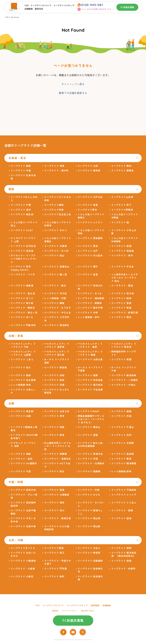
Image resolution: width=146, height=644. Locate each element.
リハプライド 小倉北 (22, 577)
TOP (27, 5)
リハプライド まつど (22, 298)
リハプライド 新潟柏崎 (124, 375)
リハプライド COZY (22, 230)
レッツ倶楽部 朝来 (121, 471)
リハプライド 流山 (54, 256)
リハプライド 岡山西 (89, 526)
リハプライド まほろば (57, 411)
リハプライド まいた (22, 317)
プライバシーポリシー (70, 611)
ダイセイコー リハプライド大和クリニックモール (24, 259)
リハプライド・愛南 (122, 511)
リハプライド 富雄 (88, 435)
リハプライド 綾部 (121, 411)
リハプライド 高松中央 (23, 490)
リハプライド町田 (54, 210)
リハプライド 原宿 (121, 246)
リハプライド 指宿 (121, 561)
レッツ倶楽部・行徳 (55, 298)
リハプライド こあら (22, 360)
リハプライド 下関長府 (124, 490)
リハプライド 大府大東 (90, 360)
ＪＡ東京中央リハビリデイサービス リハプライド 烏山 (125, 278)
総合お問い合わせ (87, 611)
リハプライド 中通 (21, 171)
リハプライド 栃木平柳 (90, 308)
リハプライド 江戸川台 (90, 197)
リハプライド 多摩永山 (57, 267)
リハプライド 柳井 (54, 503)
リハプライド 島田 (54, 380)
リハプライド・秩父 (55, 286)
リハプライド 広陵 (21, 416)
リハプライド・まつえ (90, 293)
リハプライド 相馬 (54, 166)
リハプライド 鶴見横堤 (124, 463)
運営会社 (39, 9)
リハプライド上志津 (122, 197)
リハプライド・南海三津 (58, 518)
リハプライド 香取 (121, 303)
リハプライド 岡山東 (89, 518)
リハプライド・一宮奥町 (125, 380)
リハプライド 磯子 (88, 267)
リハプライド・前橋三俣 (125, 313)
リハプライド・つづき (23, 275)
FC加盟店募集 (128, 7)
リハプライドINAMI (88, 411)
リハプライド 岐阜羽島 (90, 380)
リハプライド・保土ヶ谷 (24, 313)
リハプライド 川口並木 (90, 256)
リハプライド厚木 (87, 210)
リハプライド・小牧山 (123, 385)
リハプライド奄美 (54, 548)
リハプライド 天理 (88, 459)
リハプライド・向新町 (123, 569)
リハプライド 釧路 (21, 166)
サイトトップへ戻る (73, 84)
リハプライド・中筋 (89, 490)
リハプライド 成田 (121, 298)
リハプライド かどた (89, 495)
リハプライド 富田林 (123, 454)
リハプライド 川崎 (88, 313)
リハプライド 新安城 (56, 368)
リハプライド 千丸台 (123, 267)
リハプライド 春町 (54, 577)
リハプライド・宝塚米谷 (58, 459)
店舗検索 (29, 9)
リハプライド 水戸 (88, 251)
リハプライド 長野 (88, 375)
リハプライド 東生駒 (22, 411)
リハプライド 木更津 (56, 246)
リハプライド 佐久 (21, 368)
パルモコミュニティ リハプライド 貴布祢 (124, 345)
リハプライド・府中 (122, 256)
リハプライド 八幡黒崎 (23, 561)
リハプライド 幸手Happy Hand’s (21, 268)
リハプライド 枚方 (54, 471)
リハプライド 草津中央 (90, 454)
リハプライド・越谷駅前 (91, 298)
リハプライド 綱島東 (22, 286)
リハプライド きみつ (56, 230)
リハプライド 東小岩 (22, 303)
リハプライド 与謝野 (123, 443)
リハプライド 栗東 (121, 459)
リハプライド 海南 (21, 454)
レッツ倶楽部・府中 (89, 317)
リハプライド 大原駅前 (57, 495)
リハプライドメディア (64, 5)
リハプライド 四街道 (123, 251)
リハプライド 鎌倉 (54, 303)
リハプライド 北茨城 (22, 251)
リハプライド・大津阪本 (91, 463)
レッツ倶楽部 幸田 (21, 385)
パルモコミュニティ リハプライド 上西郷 (23, 353)
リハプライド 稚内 (121, 166)
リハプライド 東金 (121, 308)
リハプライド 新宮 (54, 435)
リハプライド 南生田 (22, 214)
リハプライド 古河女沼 (23, 246)
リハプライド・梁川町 (56, 171)
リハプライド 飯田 (21, 375)
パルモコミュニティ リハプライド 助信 (90, 353)
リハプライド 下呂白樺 (90, 390)
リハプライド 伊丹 (54, 416)
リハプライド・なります (58, 308)
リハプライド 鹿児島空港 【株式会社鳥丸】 (124, 554)
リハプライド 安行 (21, 210)
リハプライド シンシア (124, 495)
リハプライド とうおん (124, 503)
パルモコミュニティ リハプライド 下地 (23, 345)
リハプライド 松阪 (54, 427)
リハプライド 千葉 (21, 205)
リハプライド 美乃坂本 (90, 385)
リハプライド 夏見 (88, 246)
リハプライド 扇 (120, 222)
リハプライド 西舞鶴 (89, 471)
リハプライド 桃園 (121, 360)
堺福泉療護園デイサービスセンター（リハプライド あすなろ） (91, 419)
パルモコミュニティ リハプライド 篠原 (90, 345)
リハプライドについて (41, 5)
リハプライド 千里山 (123, 427)
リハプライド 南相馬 (89, 171)
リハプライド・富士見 (23, 293)
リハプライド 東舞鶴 (56, 454)
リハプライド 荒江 (54, 553)
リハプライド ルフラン (90, 222)
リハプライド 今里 (21, 471)
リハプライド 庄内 (121, 435)
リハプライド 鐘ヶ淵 (56, 275)
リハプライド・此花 (22, 459)
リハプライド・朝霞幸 (90, 303)
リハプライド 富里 (88, 275)
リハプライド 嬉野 (121, 548)
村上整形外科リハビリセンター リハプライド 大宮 (58, 446)
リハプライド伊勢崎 (122, 210)
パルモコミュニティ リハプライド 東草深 (57, 345)
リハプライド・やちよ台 (58, 313)
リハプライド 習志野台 (57, 325)
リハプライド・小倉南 (23, 569)
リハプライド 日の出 (56, 293)
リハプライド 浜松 (54, 375)
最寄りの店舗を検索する (73, 93)
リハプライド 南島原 (89, 553)
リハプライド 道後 (121, 518)
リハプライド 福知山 (89, 427)
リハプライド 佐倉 (88, 205)
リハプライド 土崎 (88, 166)
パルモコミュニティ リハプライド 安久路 (57, 353)
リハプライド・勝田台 (23, 308)
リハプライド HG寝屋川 (24, 463)
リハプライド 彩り (121, 205)
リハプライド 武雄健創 (90, 561)
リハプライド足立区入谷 (58, 214)
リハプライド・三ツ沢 (56, 251)
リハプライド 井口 (54, 511)
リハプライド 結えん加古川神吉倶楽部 (90, 445)
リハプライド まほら (89, 548)
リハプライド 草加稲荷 (90, 238)
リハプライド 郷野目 (123, 171)
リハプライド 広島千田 (23, 526)
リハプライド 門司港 (56, 569)
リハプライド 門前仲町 (23, 325)
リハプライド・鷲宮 (122, 286)
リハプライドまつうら (23, 548)
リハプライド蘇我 (54, 205)
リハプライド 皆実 (54, 490)
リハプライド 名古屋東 (23, 380)
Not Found (15, 17)
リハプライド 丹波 (121, 416)
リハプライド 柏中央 (123, 293)
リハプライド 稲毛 (121, 317)
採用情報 (95, 605)
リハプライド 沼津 (54, 385)
